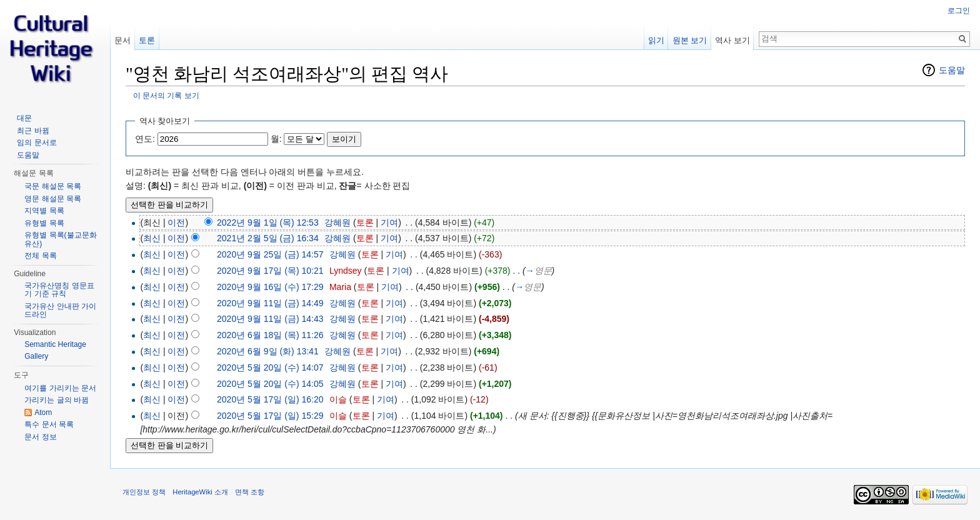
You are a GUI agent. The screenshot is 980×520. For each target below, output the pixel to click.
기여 (389, 222)
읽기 (656, 40)
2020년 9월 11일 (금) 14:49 (270, 303)
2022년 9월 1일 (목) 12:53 (268, 222)
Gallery (36, 356)
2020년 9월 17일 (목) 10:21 (270, 271)
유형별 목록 (44, 223)
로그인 (959, 11)
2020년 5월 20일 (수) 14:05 (270, 384)
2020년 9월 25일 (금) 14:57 (270, 254)
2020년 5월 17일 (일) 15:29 (270, 416)
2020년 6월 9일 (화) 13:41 (268, 351)
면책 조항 (250, 492)
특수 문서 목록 (49, 424)
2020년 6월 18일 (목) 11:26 (270, 335)
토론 (365, 222)
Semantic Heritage (55, 344)
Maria (340, 287)
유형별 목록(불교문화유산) (60, 239)
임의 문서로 (37, 142)
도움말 (952, 70)
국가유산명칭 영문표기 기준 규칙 (59, 290)
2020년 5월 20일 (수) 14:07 (270, 367)
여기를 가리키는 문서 (60, 388)
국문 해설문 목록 (53, 186)
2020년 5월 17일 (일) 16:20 (270, 399)
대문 (24, 118)
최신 (152, 238)
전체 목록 (40, 256)
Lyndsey (346, 271)
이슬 (338, 399)
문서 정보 (40, 437)
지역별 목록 (44, 211)
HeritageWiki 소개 (200, 492)
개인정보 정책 (144, 492)
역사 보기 (732, 40)
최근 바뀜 (33, 131)
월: (276, 139)
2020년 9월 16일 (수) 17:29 (270, 287)
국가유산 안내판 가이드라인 (60, 311)
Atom (43, 412)
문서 (122, 40)
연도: (145, 139)
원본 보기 (690, 40)
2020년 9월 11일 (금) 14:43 (270, 319)
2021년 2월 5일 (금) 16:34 (268, 238)
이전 (176, 222)
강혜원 (337, 222)
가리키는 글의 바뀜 (57, 400)
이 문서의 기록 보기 (166, 95)
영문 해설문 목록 (53, 199)
